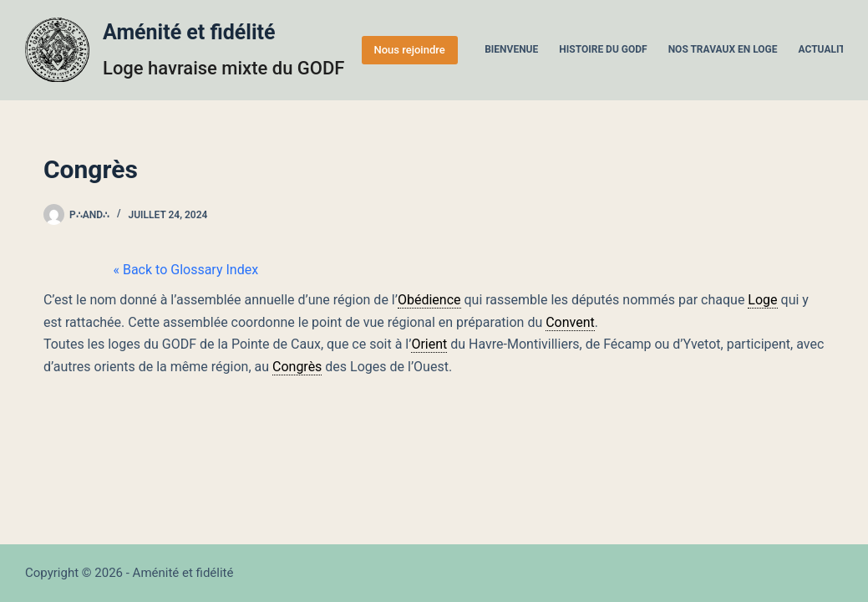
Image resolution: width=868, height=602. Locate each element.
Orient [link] (429, 344)
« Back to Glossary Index (116, 270)
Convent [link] (570, 322)
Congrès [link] (297, 367)
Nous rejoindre (410, 50)
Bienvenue (511, 49)
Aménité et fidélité (189, 32)
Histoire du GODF (603, 49)
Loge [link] (762, 300)
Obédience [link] (429, 300)
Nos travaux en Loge (723, 49)
